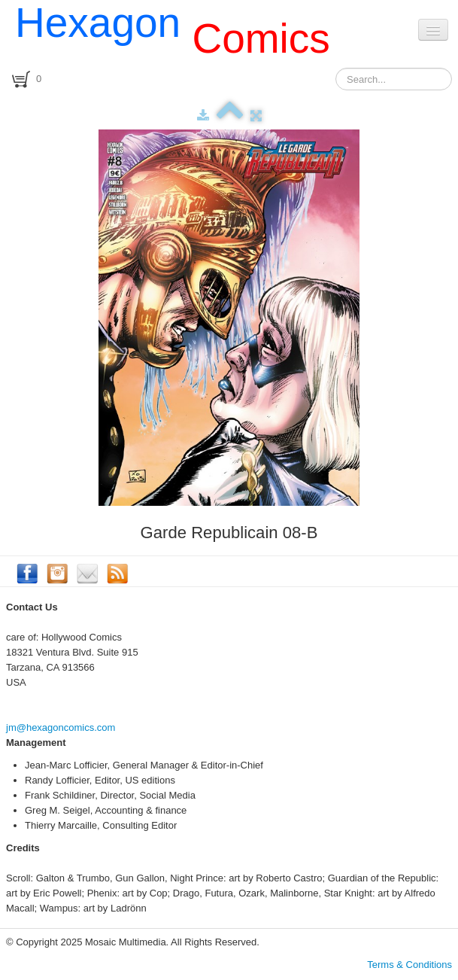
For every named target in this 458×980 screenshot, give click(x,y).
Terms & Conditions (409, 965)
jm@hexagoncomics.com (61, 727)
